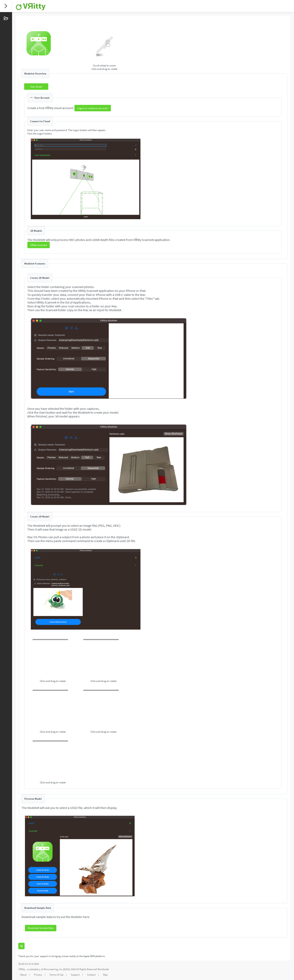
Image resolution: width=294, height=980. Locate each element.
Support (75, 975)
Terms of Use (56, 975)
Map (105, 975)
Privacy (38, 975)
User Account (40, 98)
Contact (91, 975)
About (23, 975)
